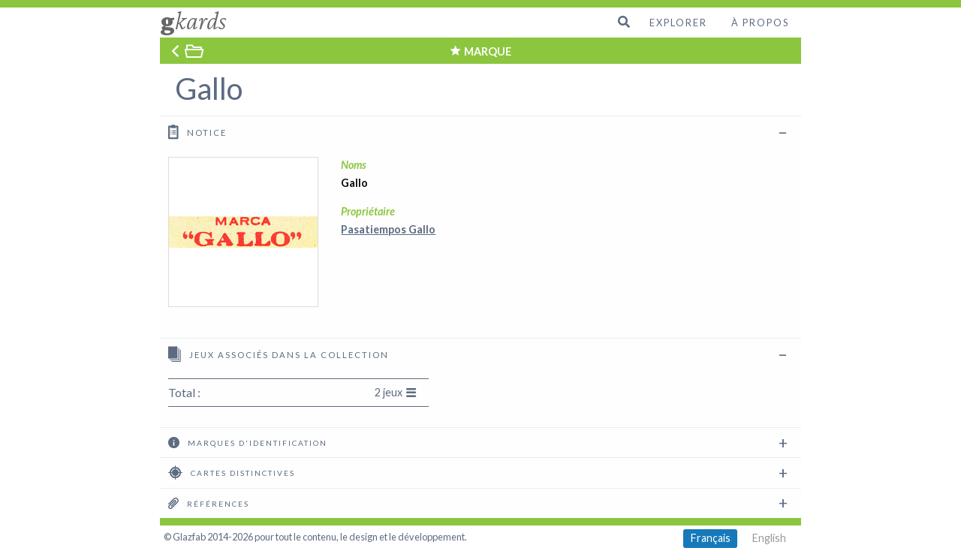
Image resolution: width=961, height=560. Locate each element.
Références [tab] (209, 503)
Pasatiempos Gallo (388, 229)
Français (711, 538)
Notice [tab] (197, 132)
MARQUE (488, 51)
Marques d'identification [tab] (248, 442)
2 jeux (396, 392)
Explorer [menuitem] (678, 23)
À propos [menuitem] (760, 23)
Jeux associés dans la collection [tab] (279, 354)
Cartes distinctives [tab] (232, 472)
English (769, 538)
